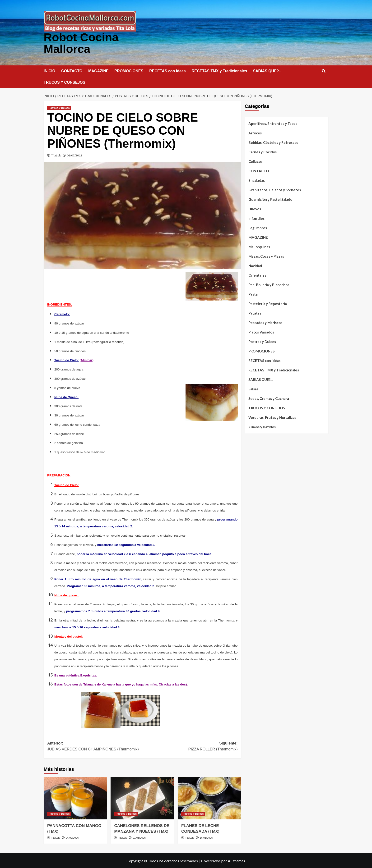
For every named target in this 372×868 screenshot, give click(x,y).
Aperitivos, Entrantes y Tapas (273, 123)
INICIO (49, 71)
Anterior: (95, 746)
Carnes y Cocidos (263, 151)
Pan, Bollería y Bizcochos (269, 284)
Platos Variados (261, 332)
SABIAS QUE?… (268, 71)
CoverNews (211, 860)
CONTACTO (72, 71)
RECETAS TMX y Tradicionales (219, 71)
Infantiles (256, 218)
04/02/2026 (72, 837)
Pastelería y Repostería (268, 303)
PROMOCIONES (129, 71)
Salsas (253, 388)
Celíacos (255, 161)
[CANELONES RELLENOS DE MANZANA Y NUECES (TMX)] (142, 798)
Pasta (253, 294)
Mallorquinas (259, 246)
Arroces (255, 132)
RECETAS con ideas (167, 71)
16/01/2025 (206, 837)
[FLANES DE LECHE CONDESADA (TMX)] (209, 798)
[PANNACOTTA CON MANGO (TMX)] (75, 798)
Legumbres (258, 227)
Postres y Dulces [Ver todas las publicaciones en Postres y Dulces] (59, 107)
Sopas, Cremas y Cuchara (269, 398)
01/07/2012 (74, 155)
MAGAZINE (98, 71)
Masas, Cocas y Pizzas (266, 256)
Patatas (255, 313)
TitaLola (56, 155)
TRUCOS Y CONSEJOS (64, 82)
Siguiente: (190, 746)
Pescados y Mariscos (265, 322)
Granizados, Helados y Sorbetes (275, 189)
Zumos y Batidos (262, 426)
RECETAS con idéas (264, 360)
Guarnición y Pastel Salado (270, 199)
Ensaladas (257, 180)
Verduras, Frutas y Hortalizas (272, 417)
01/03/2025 (139, 837)
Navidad (255, 265)
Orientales (257, 275)
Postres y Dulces (262, 341)
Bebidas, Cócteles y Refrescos (273, 142)
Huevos (255, 208)
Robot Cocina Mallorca (81, 43)
